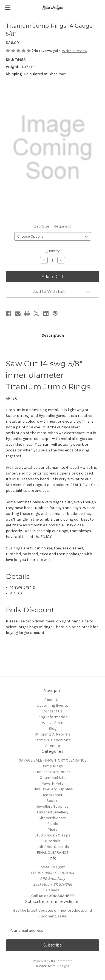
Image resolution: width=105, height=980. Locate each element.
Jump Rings (53, 766)
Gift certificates (52, 818)
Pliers (52, 829)
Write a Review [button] (75, 51)
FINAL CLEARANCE (53, 853)
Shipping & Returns (53, 734)
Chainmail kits (53, 778)
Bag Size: (53, 226)
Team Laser (52, 795)
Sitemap (53, 746)
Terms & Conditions (53, 740)
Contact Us (53, 711)
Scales (52, 801)
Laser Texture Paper (53, 772)
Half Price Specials (53, 847)
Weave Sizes (53, 723)
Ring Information (52, 717)
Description (53, 335)
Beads (53, 824)
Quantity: (52, 251)
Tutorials (52, 841)
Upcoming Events (52, 705)
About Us (52, 700)
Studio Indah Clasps (52, 835)
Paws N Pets (52, 783)
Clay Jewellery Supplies (53, 789)
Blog (52, 728)
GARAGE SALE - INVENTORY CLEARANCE (53, 760)
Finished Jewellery (53, 812)
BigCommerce (62, 961)
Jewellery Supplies (52, 806)
